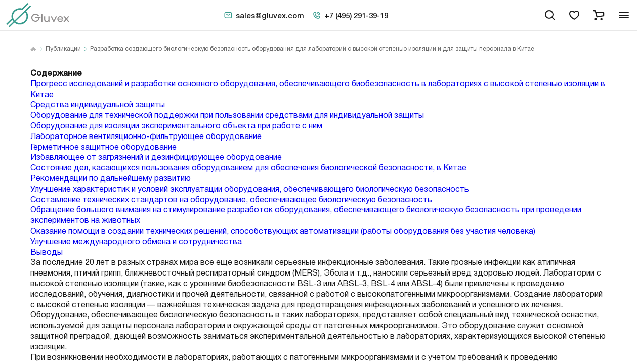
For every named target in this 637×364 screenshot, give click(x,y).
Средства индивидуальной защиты (98, 105)
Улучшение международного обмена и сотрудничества (136, 242)
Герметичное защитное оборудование (103, 147)
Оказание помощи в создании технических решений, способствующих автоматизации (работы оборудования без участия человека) (283, 231)
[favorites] (574, 15)
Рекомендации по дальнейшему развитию (111, 179)
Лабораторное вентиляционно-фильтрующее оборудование (146, 137)
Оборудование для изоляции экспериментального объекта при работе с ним (176, 126)
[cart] (599, 15)
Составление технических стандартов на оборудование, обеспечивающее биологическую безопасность (231, 200)
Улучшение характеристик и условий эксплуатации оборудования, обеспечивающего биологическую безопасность (250, 189)
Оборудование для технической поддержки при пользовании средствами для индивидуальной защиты (227, 116)
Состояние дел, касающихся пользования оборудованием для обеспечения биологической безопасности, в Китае (248, 168)
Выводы (47, 253)
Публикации (63, 49)
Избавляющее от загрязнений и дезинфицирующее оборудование (156, 157)
